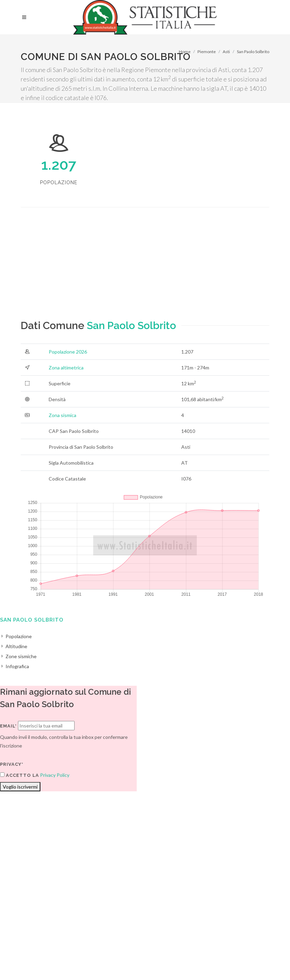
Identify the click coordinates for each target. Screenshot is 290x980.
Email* (8, 726)
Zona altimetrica (66, 368)
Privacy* (12, 764)
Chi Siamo (95, 962)
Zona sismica (62, 415)
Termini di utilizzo (39, 962)
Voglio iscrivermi (20, 787)
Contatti (247, 953)
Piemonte (207, 52)
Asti (226, 52)
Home (185, 52)
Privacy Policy (55, 775)
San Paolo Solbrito (253, 52)
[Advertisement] (145, 269)
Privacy (71, 962)
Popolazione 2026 (68, 352)
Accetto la (20, 775)
